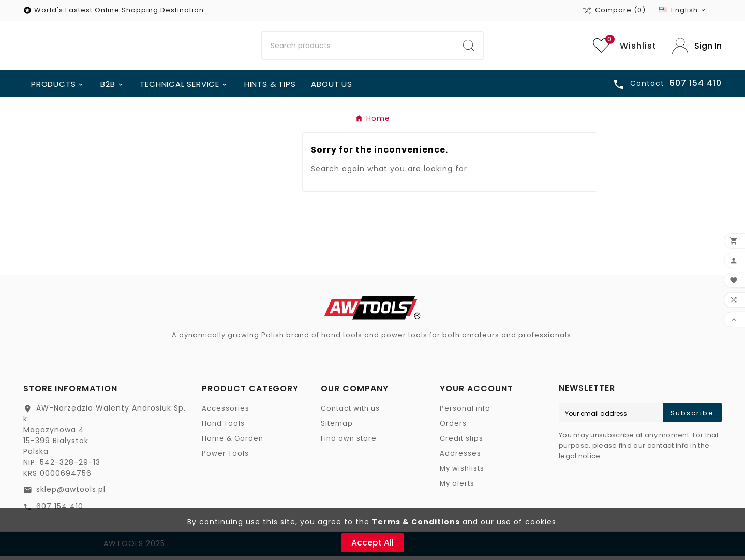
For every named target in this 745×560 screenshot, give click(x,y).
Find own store (349, 442)
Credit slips (461, 442)
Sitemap (337, 427)
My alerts (457, 487)
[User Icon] (697, 48)
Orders (453, 427)
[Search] (359, 48)
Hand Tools (223, 427)
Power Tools (225, 457)
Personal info (465, 412)
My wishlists (462, 472)
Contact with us (350, 412)
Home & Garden (233, 442)
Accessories (226, 412)
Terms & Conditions (416, 522)
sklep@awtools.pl (71, 493)
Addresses (460, 457)
